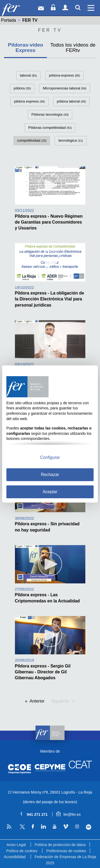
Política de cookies (22, 851)
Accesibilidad (15, 857)
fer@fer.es (68, 814)
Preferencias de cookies (66, 851)
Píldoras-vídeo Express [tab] (26, 47)
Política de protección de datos (60, 845)
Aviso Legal (16, 845)
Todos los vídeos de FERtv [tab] (73, 47)
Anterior (37, 701)
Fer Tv (50, 30)
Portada (9, 20)
